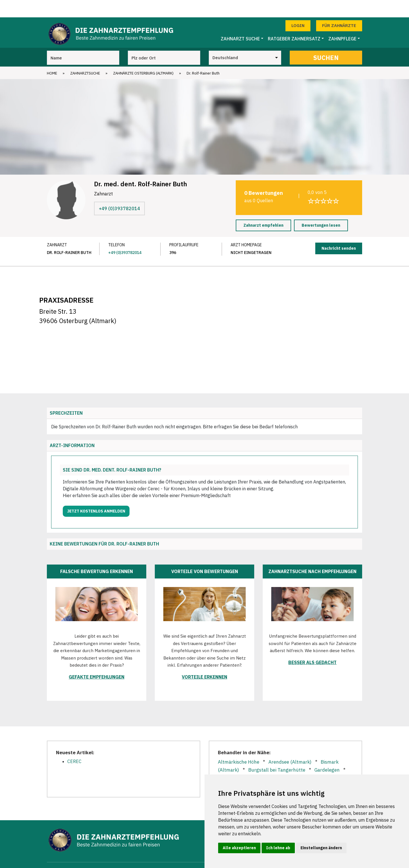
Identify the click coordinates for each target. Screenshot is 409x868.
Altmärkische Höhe (239, 745)
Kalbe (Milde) (288, 761)
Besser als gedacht (312, 645)
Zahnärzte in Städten (193, 856)
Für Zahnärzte (339, 8)
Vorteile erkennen (204, 660)
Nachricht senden (339, 231)
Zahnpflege (342, 21)
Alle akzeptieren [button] (239, 848)
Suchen (326, 40)
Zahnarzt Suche (240, 21)
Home (52, 56)
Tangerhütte (232, 769)
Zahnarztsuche (85, 56)
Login (298, 8)
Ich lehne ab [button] (278, 848)
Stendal (320, 761)
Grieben (256, 761)
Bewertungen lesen (321, 208)
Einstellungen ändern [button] (321, 848)
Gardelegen (327, 753)
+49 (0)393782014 (119, 191)
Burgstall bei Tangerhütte (277, 753)
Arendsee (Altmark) (290, 745)
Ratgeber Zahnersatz (294, 21)
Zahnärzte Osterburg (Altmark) (143, 56)
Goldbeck (228, 761)
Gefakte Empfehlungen (97, 660)
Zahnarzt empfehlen (263, 208)
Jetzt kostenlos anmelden (96, 494)
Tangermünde (270, 769)
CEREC (74, 744)
